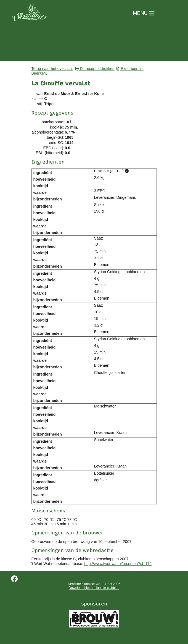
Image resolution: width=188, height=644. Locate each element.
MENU (144, 13)
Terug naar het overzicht (52, 69)
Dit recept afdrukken (95, 69)
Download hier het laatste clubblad (94, 588)
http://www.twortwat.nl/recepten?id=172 (118, 564)
